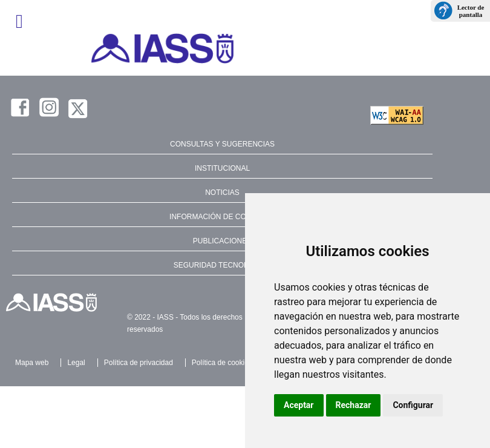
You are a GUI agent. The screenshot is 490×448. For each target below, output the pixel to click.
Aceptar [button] (299, 405)
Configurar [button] (413, 405)
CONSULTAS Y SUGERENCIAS (222, 144)
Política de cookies (222, 363)
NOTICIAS (222, 193)
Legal (76, 363)
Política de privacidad (139, 363)
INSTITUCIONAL (222, 168)
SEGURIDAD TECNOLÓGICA (223, 265)
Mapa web (32, 363)
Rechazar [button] (354, 405)
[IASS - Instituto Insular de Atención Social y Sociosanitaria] (245, 48)
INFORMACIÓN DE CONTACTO (222, 217)
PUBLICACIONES (222, 241)
